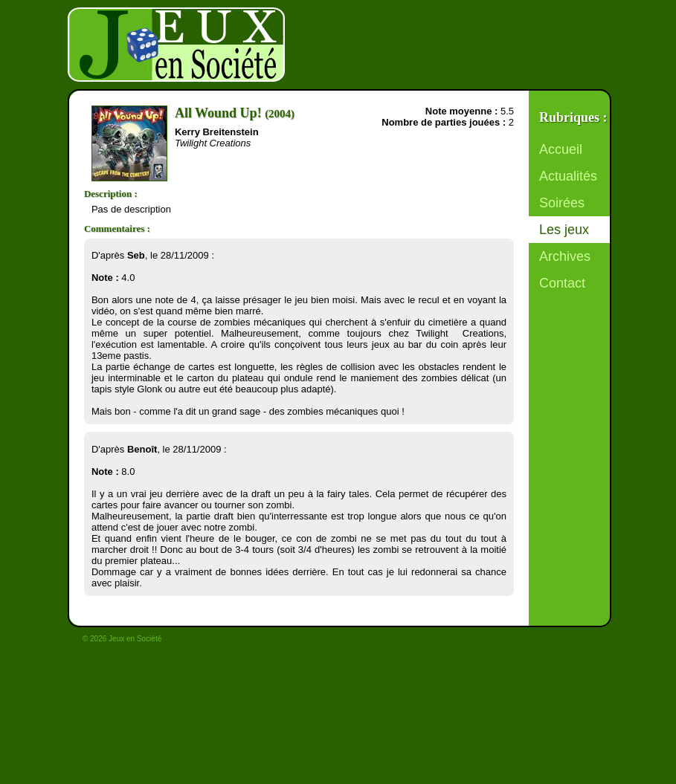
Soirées (562, 203)
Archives (565, 256)
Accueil (561, 149)
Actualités (568, 176)
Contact (562, 283)
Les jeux (564, 230)
